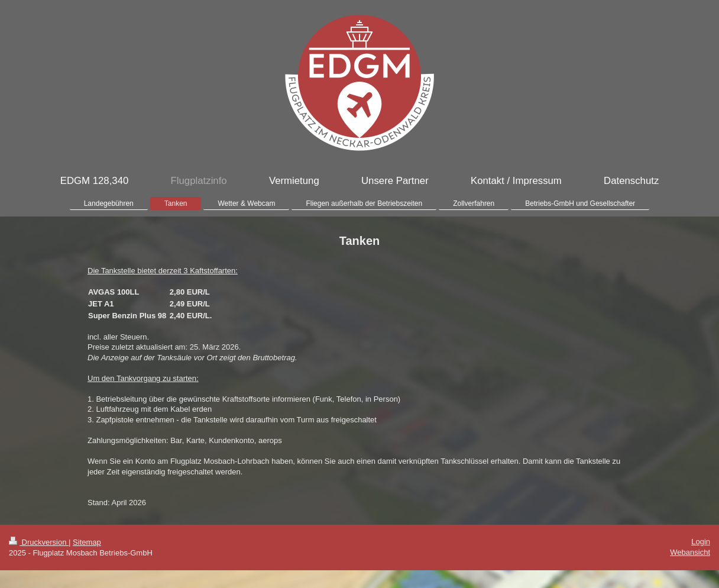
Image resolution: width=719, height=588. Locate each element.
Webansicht (690, 552)
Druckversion (39, 542)
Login (701, 542)
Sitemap (87, 542)
